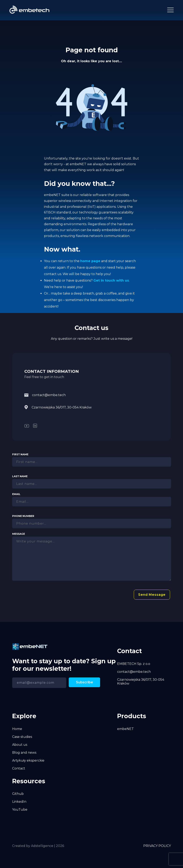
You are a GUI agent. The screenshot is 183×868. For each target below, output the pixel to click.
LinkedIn (19, 802)
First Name (20, 454)
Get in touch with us (111, 280)
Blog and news (24, 753)
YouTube (20, 810)
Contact (19, 768)
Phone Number (23, 516)
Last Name (20, 476)
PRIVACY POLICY (157, 846)
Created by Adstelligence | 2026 (38, 846)
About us (20, 745)
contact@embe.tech (45, 395)
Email (16, 494)
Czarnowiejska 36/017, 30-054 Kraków (58, 407)
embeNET (125, 729)
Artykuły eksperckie (28, 760)
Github (18, 794)
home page (90, 261)
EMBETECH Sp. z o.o (134, 664)
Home (17, 729)
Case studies (22, 737)
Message (19, 534)
